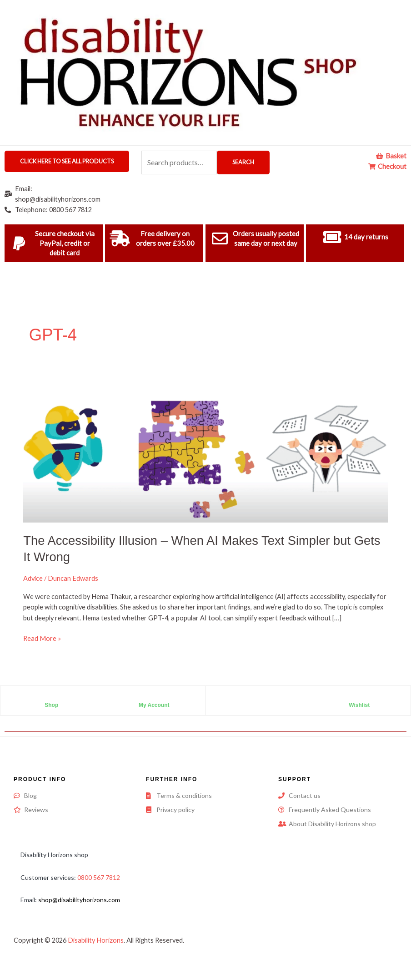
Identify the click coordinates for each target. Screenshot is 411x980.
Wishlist (359, 705)
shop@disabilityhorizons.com (79, 900)
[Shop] (51, 697)
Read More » (42, 638)
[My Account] (154, 697)
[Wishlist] (359, 697)
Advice (33, 578)
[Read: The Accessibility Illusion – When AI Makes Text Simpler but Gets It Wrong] (205, 449)
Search (243, 162)
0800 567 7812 (99, 877)
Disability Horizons (96, 940)
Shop (51, 705)
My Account (154, 705)
